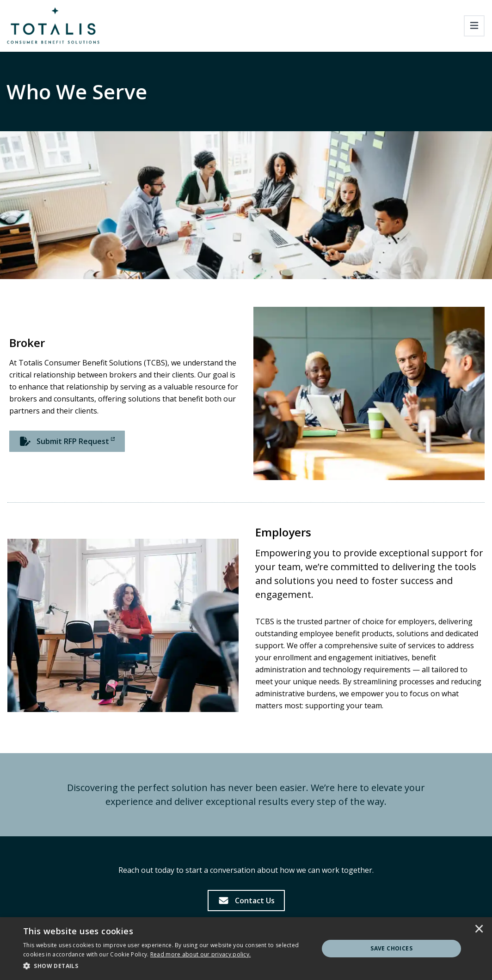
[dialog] (246, 949)
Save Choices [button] (391, 948)
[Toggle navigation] (474, 26)
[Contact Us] (246, 901)
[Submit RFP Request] (67, 441)
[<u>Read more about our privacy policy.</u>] (201, 954)
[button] (166, 966)
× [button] (479, 930)
